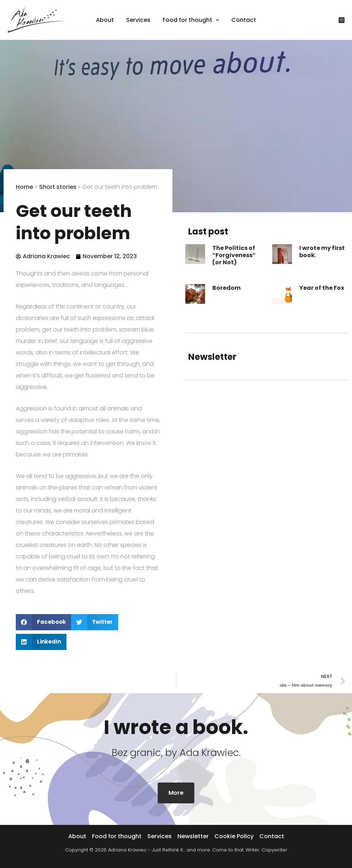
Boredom (226, 288)
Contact (272, 836)
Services (159, 836)
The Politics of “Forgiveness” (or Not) (234, 255)
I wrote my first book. (322, 252)
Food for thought (117, 836)
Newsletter (193, 836)
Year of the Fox (322, 288)
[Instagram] (342, 20)
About (77, 836)
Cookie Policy (234, 836)
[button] (216, 20)
